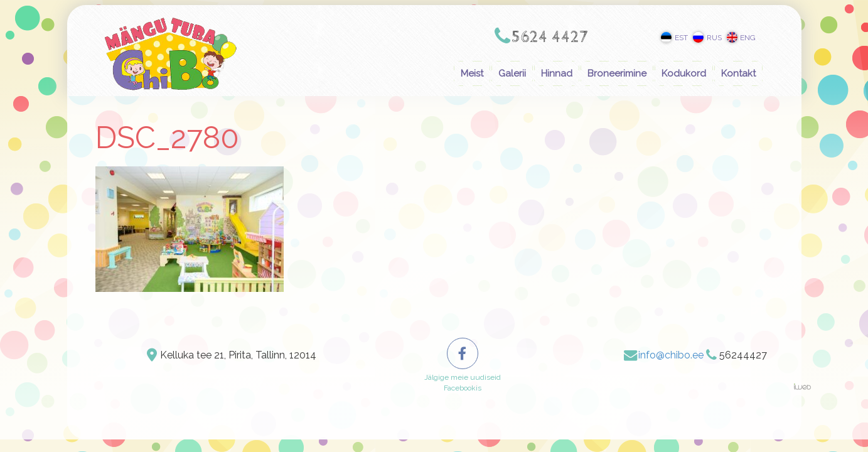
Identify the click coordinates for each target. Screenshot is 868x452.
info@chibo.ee (671, 355)
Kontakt (738, 73)
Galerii (512, 73)
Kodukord (684, 73)
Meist (472, 73)
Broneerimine (617, 73)
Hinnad (557, 73)
